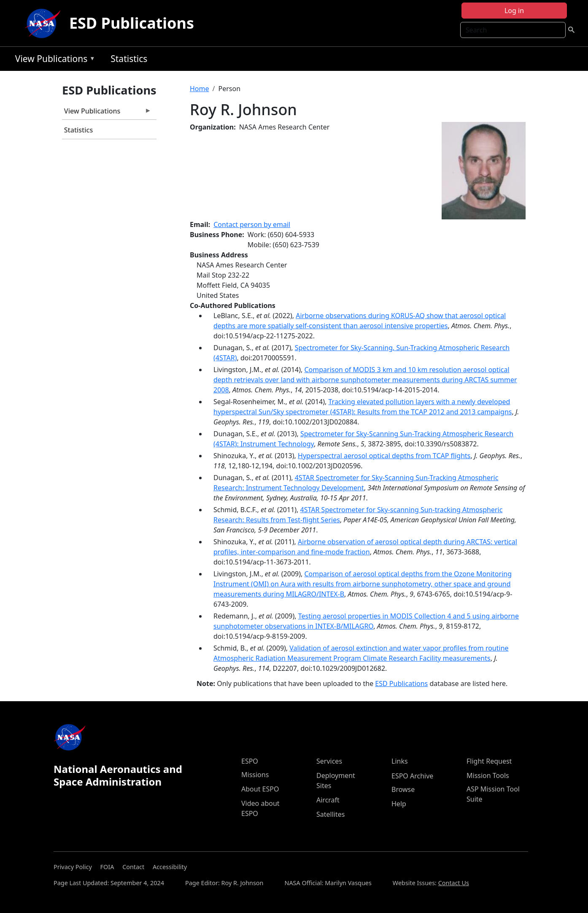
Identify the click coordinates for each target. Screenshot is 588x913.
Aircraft (328, 800)
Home (200, 89)
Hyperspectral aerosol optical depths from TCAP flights (384, 456)
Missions (255, 775)
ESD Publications (132, 23)
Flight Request (489, 761)
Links (400, 761)
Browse (403, 789)
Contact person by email (252, 224)
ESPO (250, 761)
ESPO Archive (412, 776)
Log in (514, 11)
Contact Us (454, 883)
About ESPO (260, 789)
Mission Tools (488, 775)
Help (399, 804)
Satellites (330, 814)
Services (329, 761)
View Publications (53, 60)
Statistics (129, 59)
